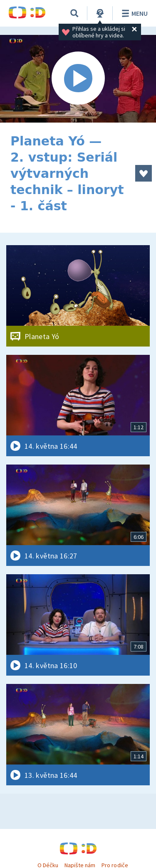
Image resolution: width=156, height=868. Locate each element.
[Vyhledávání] (74, 13)
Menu (133, 13)
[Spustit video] (78, 79)
